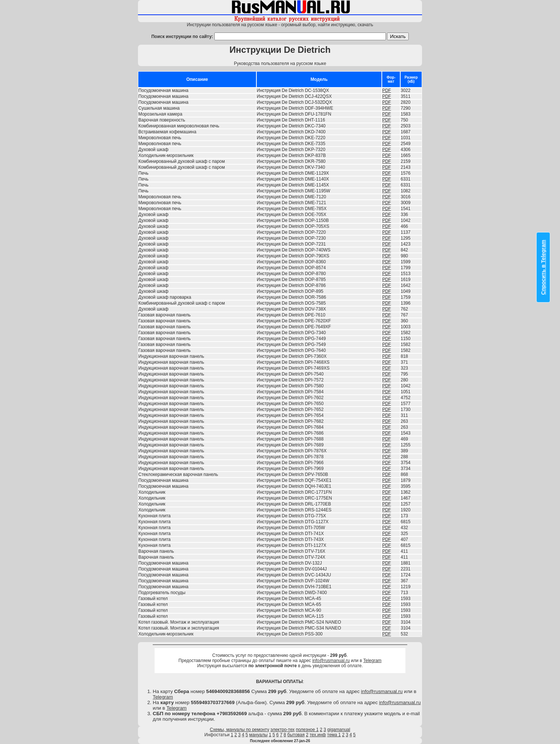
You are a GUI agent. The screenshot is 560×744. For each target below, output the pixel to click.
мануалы (259, 735)
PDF (387, 90)
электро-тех (283, 730)
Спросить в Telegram (543, 268)
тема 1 (334, 735)
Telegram (372, 661)
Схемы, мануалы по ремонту (240, 730)
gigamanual (339, 730)
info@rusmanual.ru (331, 661)
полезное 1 (307, 730)
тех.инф (318, 735)
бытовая (296, 735)
